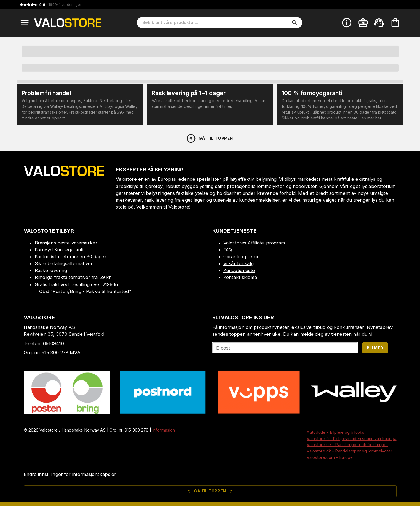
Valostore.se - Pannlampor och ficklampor (347, 445)
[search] (295, 23)
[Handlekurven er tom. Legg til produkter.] (395, 23)
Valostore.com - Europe (330, 457)
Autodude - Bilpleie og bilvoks (335, 432)
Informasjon (164, 430)
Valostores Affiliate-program (254, 243)
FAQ (228, 250)
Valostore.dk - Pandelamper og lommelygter (349, 451)
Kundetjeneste (239, 270)
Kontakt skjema (240, 277)
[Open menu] (25, 23)
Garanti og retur (241, 257)
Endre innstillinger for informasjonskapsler (70, 474)
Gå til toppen (209, 139)
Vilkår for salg (239, 263)
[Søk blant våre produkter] (216, 23)
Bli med (375, 348)
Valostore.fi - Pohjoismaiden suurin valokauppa (351, 439)
